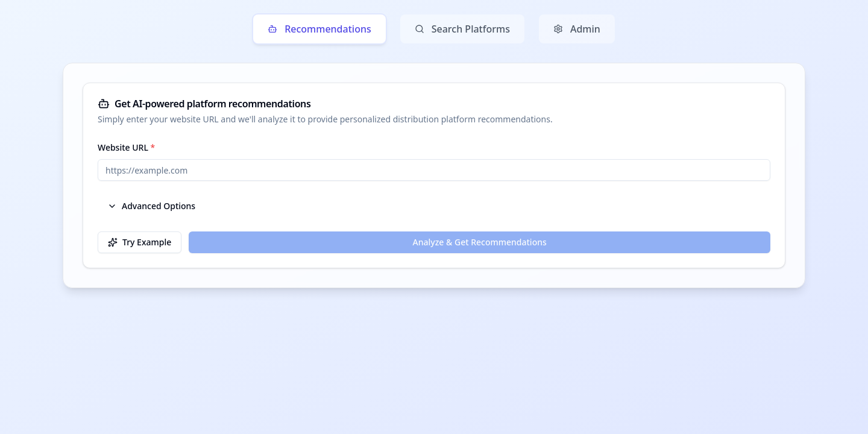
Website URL (126, 147)
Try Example (140, 242)
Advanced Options (151, 206)
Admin (577, 29)
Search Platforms (462, 29)
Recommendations (319, 29)
